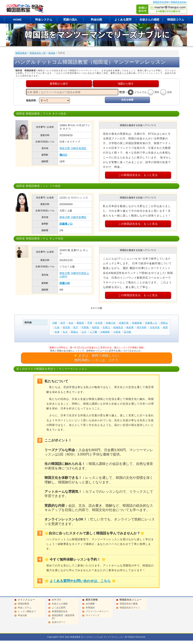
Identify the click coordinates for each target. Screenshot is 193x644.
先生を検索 (127, 100)
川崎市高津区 (79, 148)
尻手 (63, 323)
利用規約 (90, 608)
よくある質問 (123, 19)
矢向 (71, 323)
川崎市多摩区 (79, 217)
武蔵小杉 (65, 283)
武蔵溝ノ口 (66, 224)
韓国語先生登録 (161, 2)
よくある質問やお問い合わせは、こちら (80, 581)
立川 (84, 332)
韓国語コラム (176, 19)
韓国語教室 (21, 53)
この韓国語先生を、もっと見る (138, 175)
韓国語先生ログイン (130, 608)
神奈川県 (65, 148)
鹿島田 (80, 323)
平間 (90, 323)
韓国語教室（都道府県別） (63, 617)
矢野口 (106, 327)
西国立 (75, 332)
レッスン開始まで (27, 611)
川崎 (55, 323)
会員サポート (59, 622)
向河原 (99, 323)
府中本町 (142, 327)
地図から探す (126, 84)
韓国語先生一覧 (38, 53)
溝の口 (63, 155)
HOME (17, 19)
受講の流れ (70, 19)
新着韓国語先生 (60, 611)
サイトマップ (93, 615)
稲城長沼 (118, 327)
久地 (57, 327)
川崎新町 (105, 332)
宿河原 (66, 327)
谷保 (57, 332)
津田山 (164, 323)
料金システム (44, 19)
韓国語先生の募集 (129, 604)
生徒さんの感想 (149, 19)
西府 (165, 327)
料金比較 (96, 19)
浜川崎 (128, 332)
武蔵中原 (124, 323)
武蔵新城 (137, 323)
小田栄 (117, 332)
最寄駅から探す (59, 84)
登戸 (76, 327)
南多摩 (130, 327)
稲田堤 (96, 327)
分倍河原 (155, 327)
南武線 (52, 53)
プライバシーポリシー (97, 611)
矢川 (65, 332)
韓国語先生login (179, 2)
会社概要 (90, 604)
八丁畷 (93, 332)
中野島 (85, 327)
